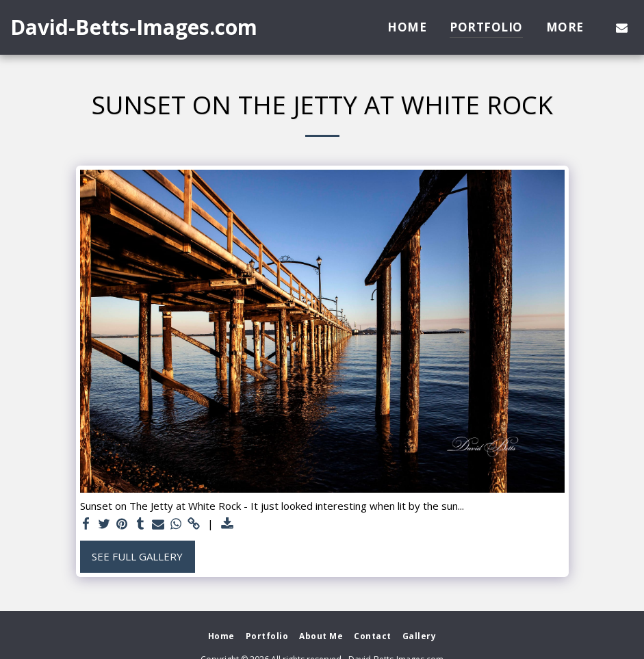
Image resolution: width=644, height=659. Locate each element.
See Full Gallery (137, 556)
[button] (622, 27)
